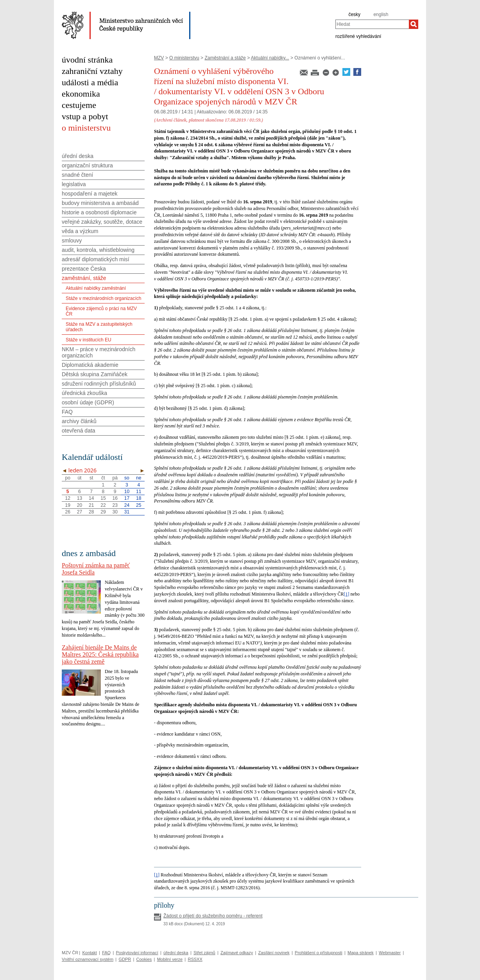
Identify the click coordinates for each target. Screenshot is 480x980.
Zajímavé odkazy (237, 953)
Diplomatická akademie (90, 365)
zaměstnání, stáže (84, 278)
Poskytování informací (137, 953)
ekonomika (81, 94)
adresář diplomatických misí (96, 259)
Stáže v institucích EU (89, 340)
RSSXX (195, 959)
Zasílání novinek (274, 953)
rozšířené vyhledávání (358, 36)
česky (354, 14)
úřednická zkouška (84, 393)
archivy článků (79, 421)
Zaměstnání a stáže (225, 58)
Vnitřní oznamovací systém (88, 959)
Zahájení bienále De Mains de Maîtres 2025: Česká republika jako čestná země (100, 654)
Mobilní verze (170, 959)
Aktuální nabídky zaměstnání (96, 288)
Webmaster (390, 953)
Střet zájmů (204, 953)
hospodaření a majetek (90, 194)
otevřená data (79, 431)
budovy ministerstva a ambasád (100, 203)
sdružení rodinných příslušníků (99, 384)
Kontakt (89, 953)
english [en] (381, 14)
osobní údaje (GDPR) (88, 402)
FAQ (67, 412)
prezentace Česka (84, 269)
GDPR (125, 959)
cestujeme (79, 105)
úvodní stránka (87, 60)
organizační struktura (87, 165)
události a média (90, 82)
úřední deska (78, 156)
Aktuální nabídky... (270, 58)
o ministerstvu (86, 128)
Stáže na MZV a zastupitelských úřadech (99, 327)
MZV (159, 58)
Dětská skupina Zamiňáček (95, 374)
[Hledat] (414, 24)
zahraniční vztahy (92, 71)
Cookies (144, 959)
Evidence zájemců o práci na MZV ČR (101, 311)
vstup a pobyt (85, 116)
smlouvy (72, 241)
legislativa (74, 184)
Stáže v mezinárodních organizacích (103, 298)
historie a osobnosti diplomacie (99, 212)
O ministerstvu (184, 58)
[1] (347, 594)
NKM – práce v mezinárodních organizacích (99, 352)
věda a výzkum (80, 231)
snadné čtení (77, 175)
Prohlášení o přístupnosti (319, 953)
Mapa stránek (361, 953)
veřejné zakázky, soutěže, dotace (102, 222)
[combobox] (372, 24)
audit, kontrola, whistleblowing (98, 250)
